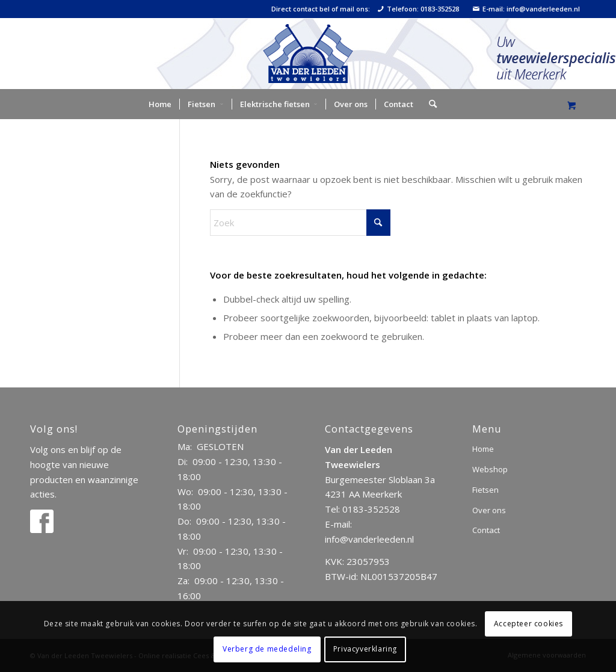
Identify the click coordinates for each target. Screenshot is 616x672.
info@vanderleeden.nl (369, 539)
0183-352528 (371, 509)
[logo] (308, 54)
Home (483, 449)
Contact (486, 530)
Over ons (489, 510)
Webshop (490, 469)
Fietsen (485, 490)
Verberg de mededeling (267, 649)
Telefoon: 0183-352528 (418, 9)
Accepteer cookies (528, 624)
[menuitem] (160, 104)
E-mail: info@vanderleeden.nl (526, 9)
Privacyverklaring (365, 649)
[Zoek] (429, 104)
